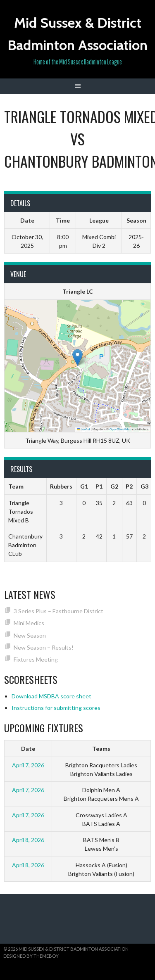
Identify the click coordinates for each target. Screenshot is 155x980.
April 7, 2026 (28, 765)
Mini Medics (29, 623)
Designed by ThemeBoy (31, 956)
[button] (77, 357)
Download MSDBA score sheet (51, 696)
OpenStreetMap (120, 429)
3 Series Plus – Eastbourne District (58, 611)
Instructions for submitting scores (56, 708)
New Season (30, 635)
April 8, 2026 (28, 840)
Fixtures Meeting (36, 659)
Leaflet (83, 429)
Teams (101, 749)
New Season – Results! (44, 647)
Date (28, 749)
